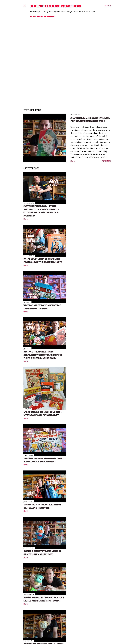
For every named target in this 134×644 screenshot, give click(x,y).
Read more (106, 161)
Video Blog (49, 16)
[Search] (108, 6)
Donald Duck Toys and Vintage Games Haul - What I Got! (42, 552)
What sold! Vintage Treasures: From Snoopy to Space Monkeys (43, 260)
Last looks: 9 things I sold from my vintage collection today (43, 413)
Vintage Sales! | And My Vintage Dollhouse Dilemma (42, 307)
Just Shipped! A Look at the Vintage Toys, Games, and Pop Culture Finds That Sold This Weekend (41, 211)
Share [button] (73, 161)
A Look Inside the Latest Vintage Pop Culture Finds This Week (90, 119)
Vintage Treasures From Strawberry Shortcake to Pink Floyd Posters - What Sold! (43, 355)
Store (40, 16)
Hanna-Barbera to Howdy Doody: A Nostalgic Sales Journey (44, 460)
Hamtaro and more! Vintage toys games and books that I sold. (44, 599)
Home (33, 16)
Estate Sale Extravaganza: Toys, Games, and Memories (43, 506)
